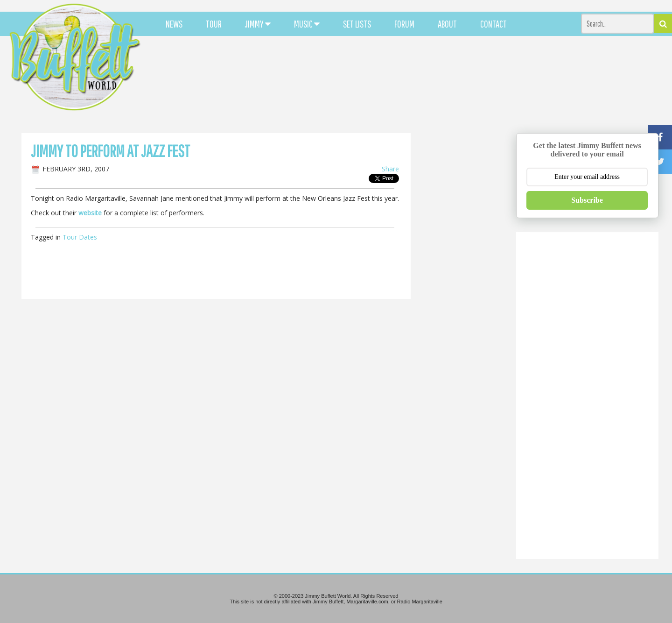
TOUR (214, 24)
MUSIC (307, 24)
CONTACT (493, 24)
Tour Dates (80, 237)
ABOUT (447, 24)
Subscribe (587, 200)
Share (390, 169)
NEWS (174, 24)
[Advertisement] (413, 84)
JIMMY (258, 24)
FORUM (404, 24)
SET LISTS (357, 24)
